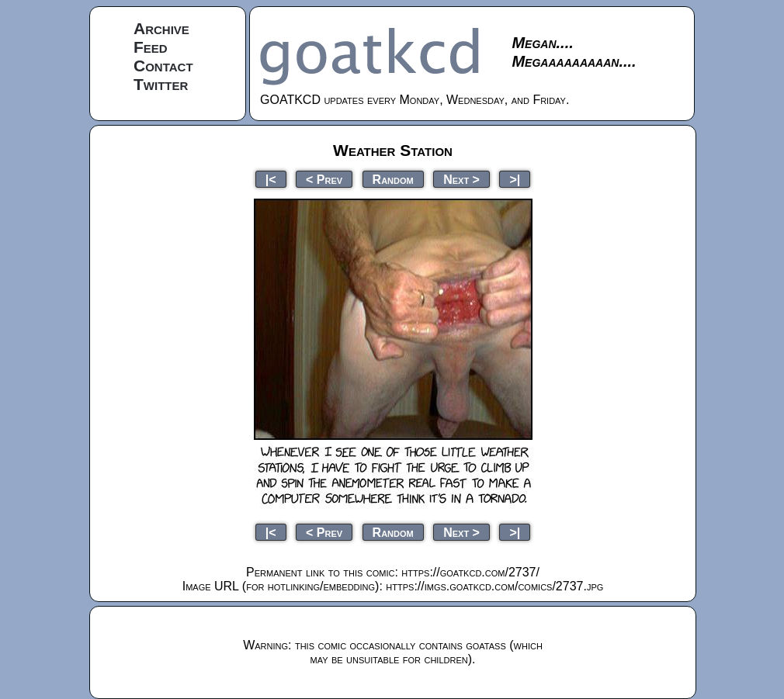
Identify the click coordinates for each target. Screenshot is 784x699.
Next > (461, 179)
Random (393, 179)
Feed (151, 47)
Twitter (161, 84)
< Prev (324, 179)
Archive (161, 28)
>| (515, 179)
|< (271, 179)
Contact (163, 66)
